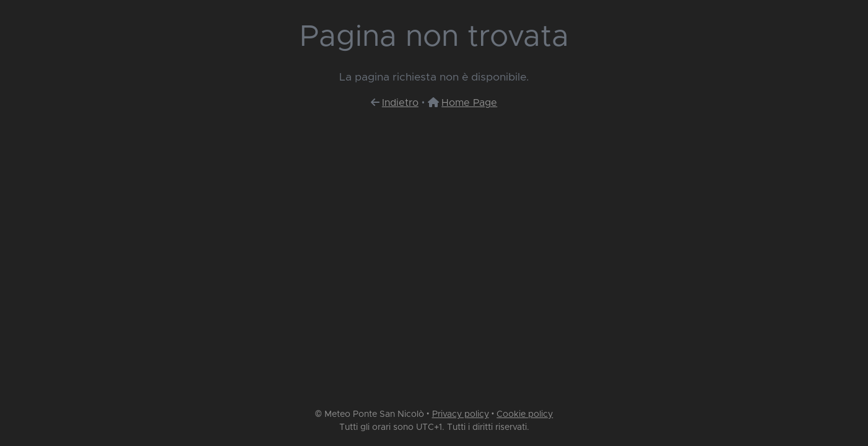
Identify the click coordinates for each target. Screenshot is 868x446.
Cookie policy (525, 414)
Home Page (469, 103)
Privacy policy (461, 414)
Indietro (400, 103)
